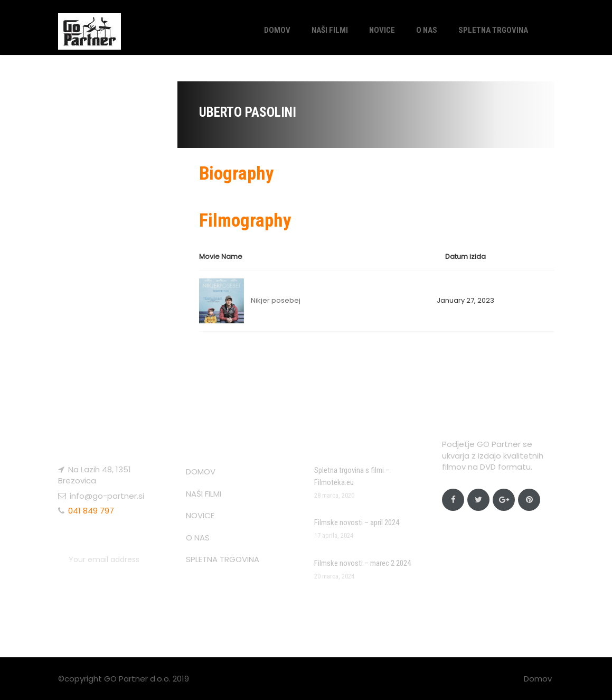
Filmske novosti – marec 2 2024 (363, 563)
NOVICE (382, 30)
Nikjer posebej (276, 300)
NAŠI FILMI (330, 30)
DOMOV (277, 30)
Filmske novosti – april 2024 (357, 522)
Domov (538, 679)
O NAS (427, 30)
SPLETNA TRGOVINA (493, 30)
